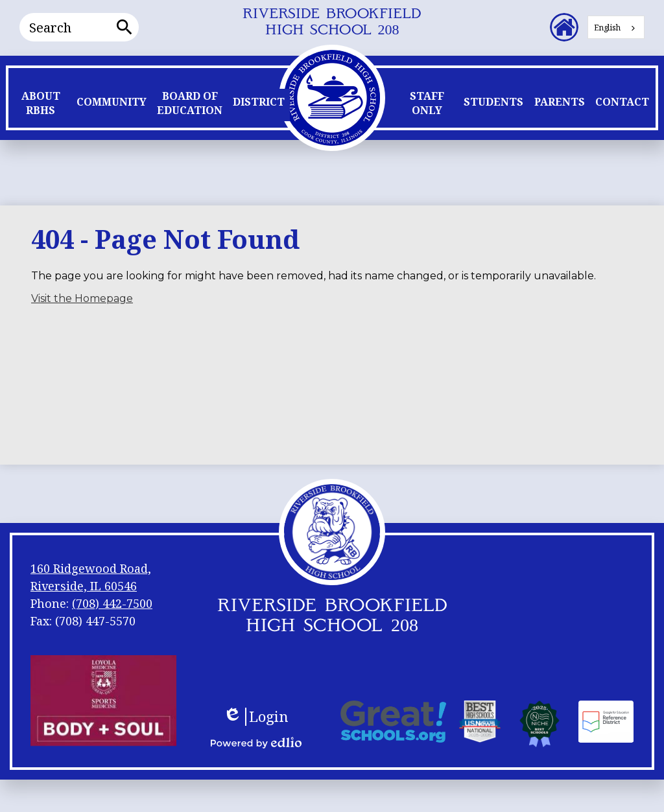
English (607, 28)
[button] (41, 106)
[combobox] (616, 27)
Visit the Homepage (82, 298)
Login (256, 717)
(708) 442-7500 (112, 603)
